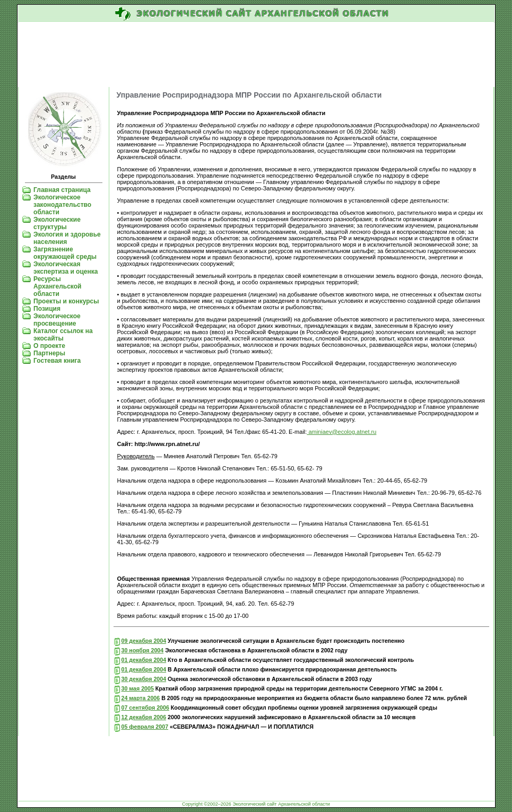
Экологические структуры (57, 223)
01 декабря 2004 (144, 660)
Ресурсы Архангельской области (57, 286)
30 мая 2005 (138, 688)
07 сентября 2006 (145, 708)
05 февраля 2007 (145, 727)
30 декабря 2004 (144, 679)
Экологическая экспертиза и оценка (66, 268)
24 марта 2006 (141, 698)
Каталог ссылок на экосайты (63, 335)
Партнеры (49, 353)
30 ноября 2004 (143, 650)
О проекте (49, 346)
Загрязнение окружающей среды (65, 253)
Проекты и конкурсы (66, 301)
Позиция (47, 309)
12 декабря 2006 (144, 717)
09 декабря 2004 (144, 641)
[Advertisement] (256, 55)
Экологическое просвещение (57, 320)
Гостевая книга (57, 361)
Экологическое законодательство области (62, 205)
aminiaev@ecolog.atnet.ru (341, 432)
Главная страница (62, 190)
